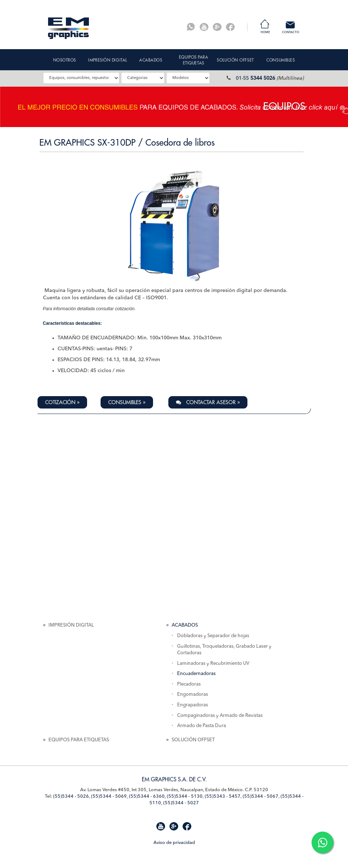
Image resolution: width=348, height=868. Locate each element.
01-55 (255, 78)
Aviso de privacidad (174, 843)
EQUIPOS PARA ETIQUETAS (79, 740)
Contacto (291, 32)
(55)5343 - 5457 (223, 796)
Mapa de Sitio (57, 842)
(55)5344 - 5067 (261, 796)
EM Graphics (69, 28)
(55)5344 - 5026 (71, 796)
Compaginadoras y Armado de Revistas (220, 716)
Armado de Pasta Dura (202, 726)
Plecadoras (189, 684)
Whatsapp (191, 27)
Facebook (230, 27)
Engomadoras (193, 695)
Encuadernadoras (196, 674)
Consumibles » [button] (127, 402)
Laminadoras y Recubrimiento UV (213, 664)
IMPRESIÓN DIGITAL (71, 625)
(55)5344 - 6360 (147, 796)
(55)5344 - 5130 (185, 796)
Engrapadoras (193, 705)
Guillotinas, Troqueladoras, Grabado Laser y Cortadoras (224, 650)
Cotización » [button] (62, 402)
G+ (217, 27)
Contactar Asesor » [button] (208, 402)
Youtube (204, 27)
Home (265, 32)
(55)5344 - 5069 (109, 796)
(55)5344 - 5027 (181, 803)
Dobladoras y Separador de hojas (213, 636)
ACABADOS (185, 625)
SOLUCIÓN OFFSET (193, 740)
